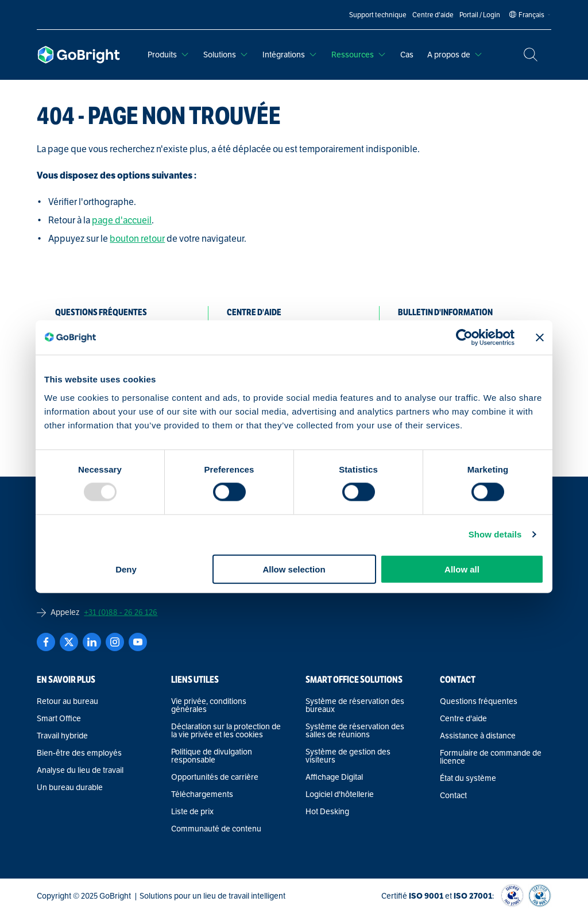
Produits (169, 55)
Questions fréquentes (479, 701)
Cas (407, 55)
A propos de (455, 55)
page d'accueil (122, 220)
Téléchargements (202, 794)
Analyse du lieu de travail (80, 770)
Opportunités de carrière (215, 777)
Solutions (226, 55)
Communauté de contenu (216, 829)
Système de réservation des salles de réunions (355, 730)
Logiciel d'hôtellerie (340, 794)
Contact (453, 795)
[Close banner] (540, 338)
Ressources (359, 55)
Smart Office (59, 718)
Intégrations (290, 55)
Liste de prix (192, 811)
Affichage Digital (334, 777)
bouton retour (137, 239)
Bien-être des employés (79, 753)
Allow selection (294, 569)
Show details (495, 534)
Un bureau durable (70, 787)
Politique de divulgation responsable (212, 756)
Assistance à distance (478, 736)
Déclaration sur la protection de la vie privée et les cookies (226, 730)
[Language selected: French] (531, 15)
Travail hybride (62, 736)
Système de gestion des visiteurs (348, 756)
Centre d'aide (463, 718)
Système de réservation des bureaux (355, 705)
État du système (468, 778)
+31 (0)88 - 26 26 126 (121, 612)
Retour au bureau (67, 701)
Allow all (462, 569)
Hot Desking (327, 811)
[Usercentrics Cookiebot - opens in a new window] (464, 338)
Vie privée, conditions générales (209, 705)
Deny (126, 569)
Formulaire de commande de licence (491, 757)
